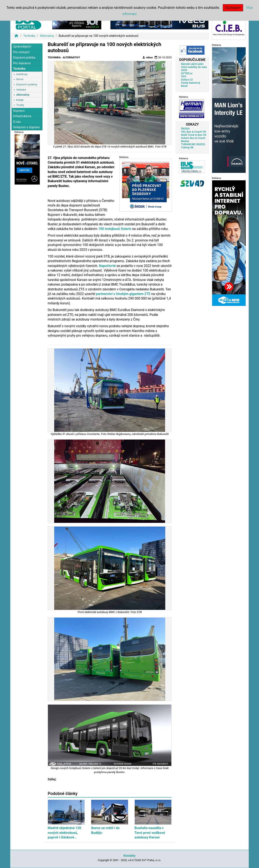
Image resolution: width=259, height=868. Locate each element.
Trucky (20, 105)
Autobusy (22, 74)
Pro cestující (21, 52)
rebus (147, 57)
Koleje (20, 100)
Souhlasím (233, 8)
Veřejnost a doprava (26, 127)
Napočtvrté (107, 266)
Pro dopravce (22, 63)
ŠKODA (185, 129)
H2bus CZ (187, 80)
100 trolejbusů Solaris (115, 229)
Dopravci (19, 111)
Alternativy (47, 36)
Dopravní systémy (27, 84)
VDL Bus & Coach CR (193, 132)
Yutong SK (187, 147)
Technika (29, 36)
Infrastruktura (22, 116)
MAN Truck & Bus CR (194, 135)
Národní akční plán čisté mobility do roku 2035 (194, 67)
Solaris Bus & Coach (193, 138)
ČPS (183, 76)
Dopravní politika (24, 58)
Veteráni (21, 90)
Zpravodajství (22, 47)
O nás (17, 122)
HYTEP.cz (187, 73)
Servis (20, 79)
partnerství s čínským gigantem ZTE (123, 294)
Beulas (185, 141)
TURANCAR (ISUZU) (193, 144)
